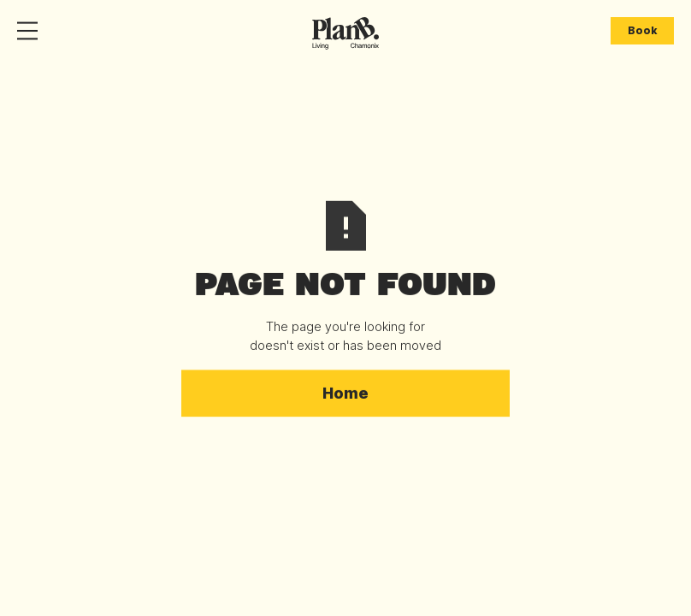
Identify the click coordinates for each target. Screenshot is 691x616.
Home (345, 393)
